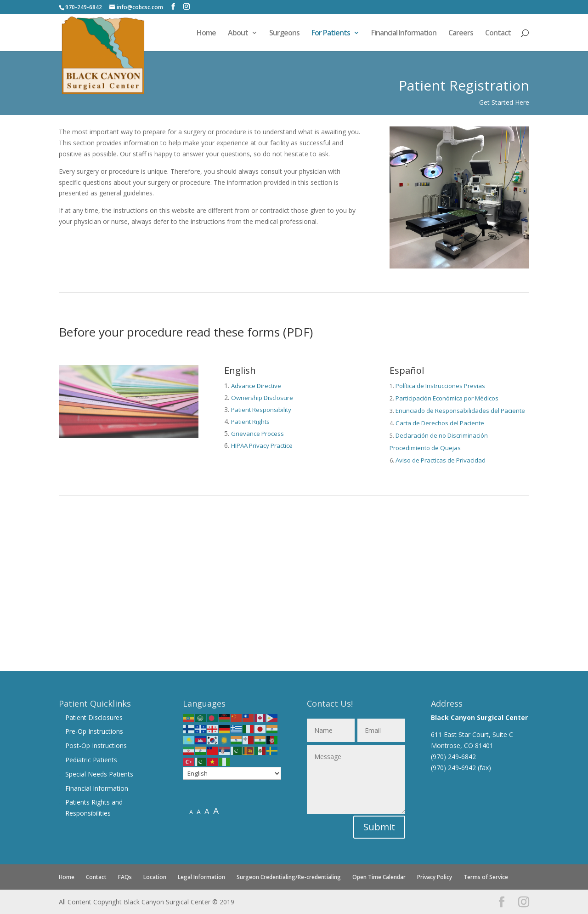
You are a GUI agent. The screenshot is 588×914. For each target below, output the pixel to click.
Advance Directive (256, 386)
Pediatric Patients (91, 760)
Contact (498, 34)
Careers (461, 34)
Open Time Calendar (379, 877)
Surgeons (284, 34)
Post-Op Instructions (96, 745)
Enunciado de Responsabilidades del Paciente (460, 411)
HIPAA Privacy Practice (262, 446)
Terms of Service (486, 877)
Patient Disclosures (94, 717)
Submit (379, 827)
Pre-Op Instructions (94, 731)
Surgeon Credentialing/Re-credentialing (289, 877)
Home (206, 34)
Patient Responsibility (261, 410)
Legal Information (201, 877)
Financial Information (404, 34)
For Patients (331, 34)
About (238, 34)
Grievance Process (257, 434)
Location (155, 877)
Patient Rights (250, 422)
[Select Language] (232, 773)
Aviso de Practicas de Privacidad (441, 460)
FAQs (125, 877)
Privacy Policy (435, 877)
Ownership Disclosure (262, 398)
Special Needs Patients (99, 774)
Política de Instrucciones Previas (440, 386)
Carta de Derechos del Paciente (440, 423)
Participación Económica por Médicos (447, 398)
